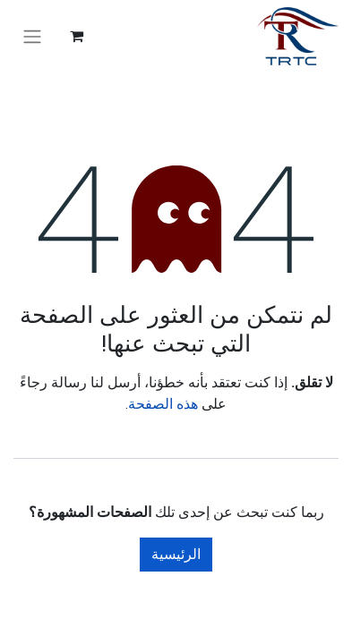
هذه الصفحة (163, 404)
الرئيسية (176, 554)
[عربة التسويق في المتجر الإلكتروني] (76, 36)
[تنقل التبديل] (32, 36)
